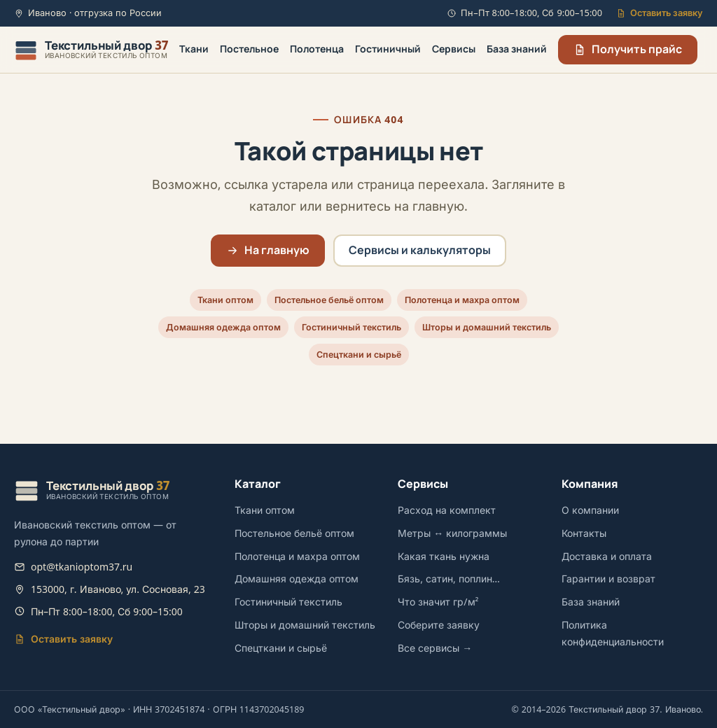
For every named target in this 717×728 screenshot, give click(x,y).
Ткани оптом (225, 300)
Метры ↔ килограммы (452, 533)
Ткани (194, 49)
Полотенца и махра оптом (462, 300)
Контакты (584, 533)
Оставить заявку (660, 13)
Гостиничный (388, 49)
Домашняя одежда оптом (223, 327)
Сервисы (454, 49)
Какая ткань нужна (444, 556)
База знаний (517, 49)
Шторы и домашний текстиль (487, 327)
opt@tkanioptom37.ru (82, 567)
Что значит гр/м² (438, 602)
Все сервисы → (435, 648)
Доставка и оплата (607, 556)
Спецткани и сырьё (359, 355)
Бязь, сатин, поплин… (449, 579)
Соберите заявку (439, 625)
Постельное (249, 49)
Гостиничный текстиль (351, 327)
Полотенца (317, 49)
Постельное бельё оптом (329, 300)
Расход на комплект (447, 510)
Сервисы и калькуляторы (420, 250)
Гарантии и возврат (608, 579)
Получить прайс (628, 49)
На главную (268, 250)
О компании (590, 510)
